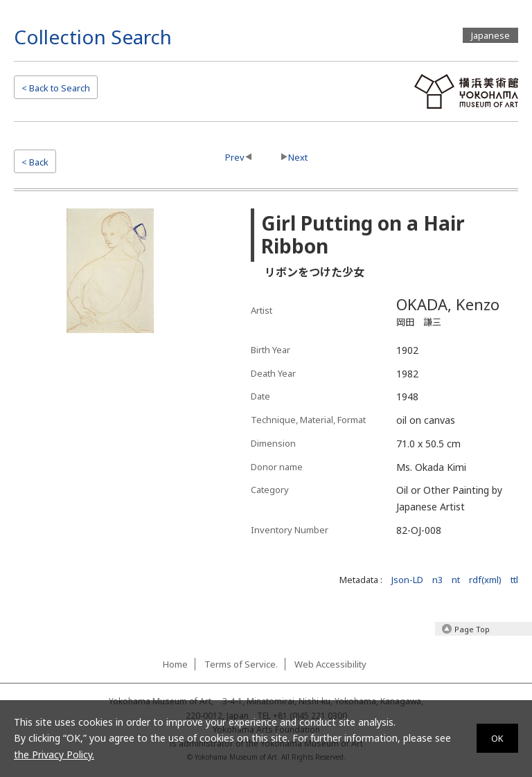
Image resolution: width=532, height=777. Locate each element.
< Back (35, 162)
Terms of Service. (241, 664)
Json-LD (407, 580)
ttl (514, 580)
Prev (235, 157)
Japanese (490, 35)
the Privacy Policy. (54, 754)
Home (175, 664)
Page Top (472, 629)
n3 (437, 580)
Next (298, 157)
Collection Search (93, 37)
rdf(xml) (485, 580)
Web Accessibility (330, 664)
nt (456, 580)
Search (56, 88)
